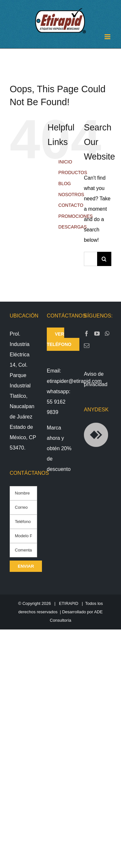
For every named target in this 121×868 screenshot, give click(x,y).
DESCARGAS (73, 227)
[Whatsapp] (107, 334)
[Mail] (87, 345)
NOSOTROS (71, 195)
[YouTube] (97, 334)
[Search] (104, 259)
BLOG (65, 184)
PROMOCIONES (76, 216)
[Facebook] (87, 334)
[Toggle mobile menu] (108, 37)
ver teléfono (59, 339)
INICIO (65, 162)
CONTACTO (71, 205)
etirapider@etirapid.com (74, 381)
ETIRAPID (69, 603)
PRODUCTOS (73, 172)
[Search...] (91, 259)
